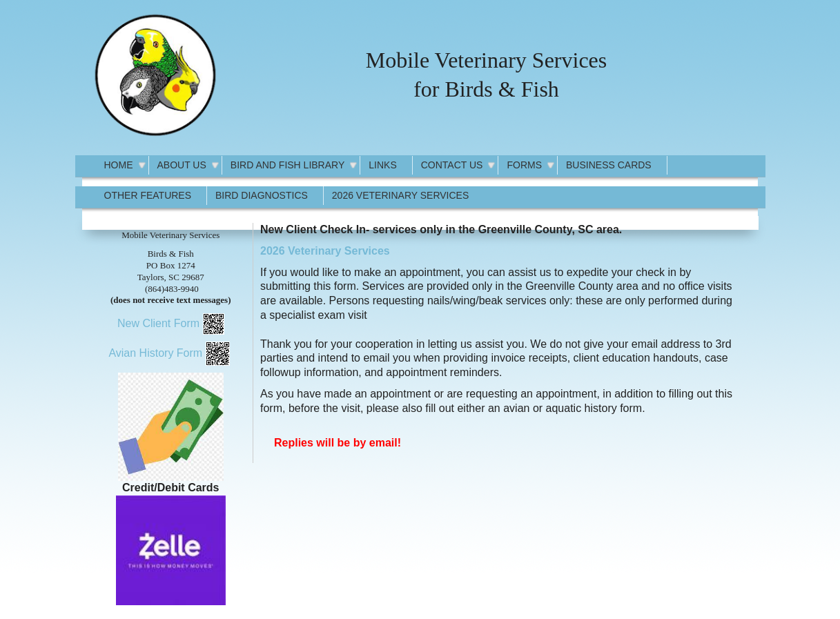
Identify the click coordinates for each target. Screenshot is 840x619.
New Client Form (158, 323)
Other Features (148, 195)
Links (382, 165)
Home (119, 165)
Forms (524, 165)
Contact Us (452, 165)
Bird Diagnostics (262, 195)
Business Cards (609, 165)
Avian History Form (155, 353)
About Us (182, 165)
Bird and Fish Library (287, 165)
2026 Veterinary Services (400, 195)
